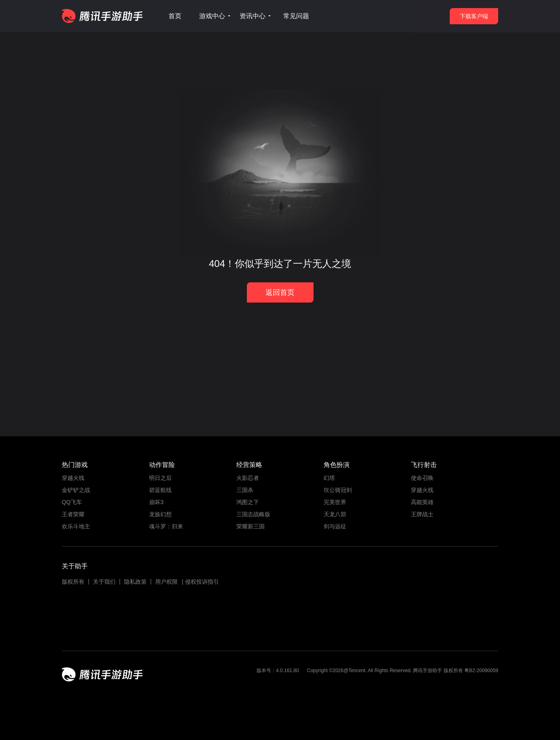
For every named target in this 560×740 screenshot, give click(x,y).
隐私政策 (135, 582)
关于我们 (104, 582)
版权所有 (73, 582)
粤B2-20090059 (481, 671)
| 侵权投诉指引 (200, 582)
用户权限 (166, 582)
